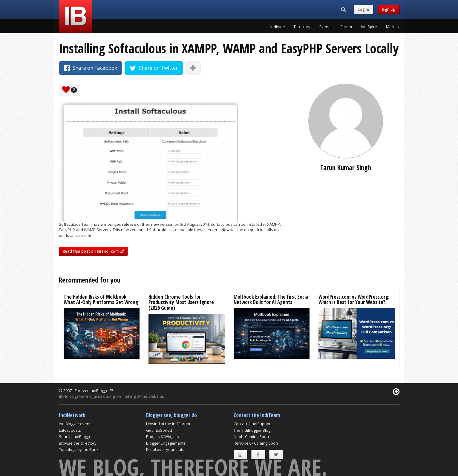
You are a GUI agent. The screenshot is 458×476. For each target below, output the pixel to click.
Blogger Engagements (166, 443)
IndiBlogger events (76, 424)
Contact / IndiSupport (253, 424)
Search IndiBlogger (76, 437)
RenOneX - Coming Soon (256, 443)
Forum (346, 27)
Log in (363, 9)
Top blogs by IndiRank (79, 449)
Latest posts (70, 430)
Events (325, 27)
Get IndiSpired (159, 430)
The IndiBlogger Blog (252, 430)
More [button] (393, 27)
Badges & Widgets (163, 437)
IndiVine (278, 27)
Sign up (389, 9)
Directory (302, 27)
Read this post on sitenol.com (93, 251)
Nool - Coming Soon (251, 437)
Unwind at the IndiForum (168, 424)
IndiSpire (369, 27)
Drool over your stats (165, 449)
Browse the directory (78, 443)
